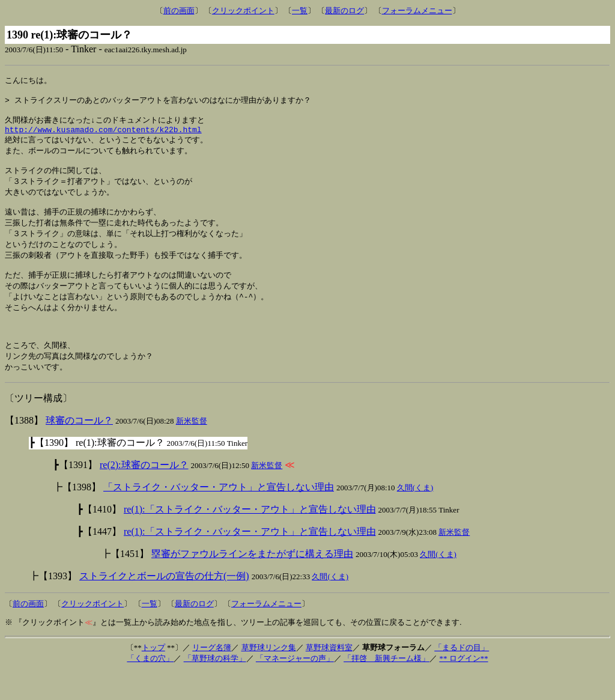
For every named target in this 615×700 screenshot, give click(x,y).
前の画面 (179, 11)
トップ (153, 676)
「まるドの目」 (462, 676)
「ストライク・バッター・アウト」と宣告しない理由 (219, 515)
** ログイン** (463, 686)
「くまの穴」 (150, 686)
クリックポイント (243, 11)
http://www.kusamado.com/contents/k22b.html (103, 136)
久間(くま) (415, 516)
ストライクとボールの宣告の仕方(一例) (164, 604)
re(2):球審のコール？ (144, 493)
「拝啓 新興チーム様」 (386, 686)
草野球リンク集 (269, 676)
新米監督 (192, 449)
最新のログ (344, 11)
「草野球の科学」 (215, 686)
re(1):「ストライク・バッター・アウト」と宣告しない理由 (250, 537)
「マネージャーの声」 (295, 686)
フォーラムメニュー (417, 11)
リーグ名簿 (212, 676)
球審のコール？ (79, 449)
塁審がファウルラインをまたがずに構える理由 (252, 582)
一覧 (300, 11)
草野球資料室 (329, 676)
